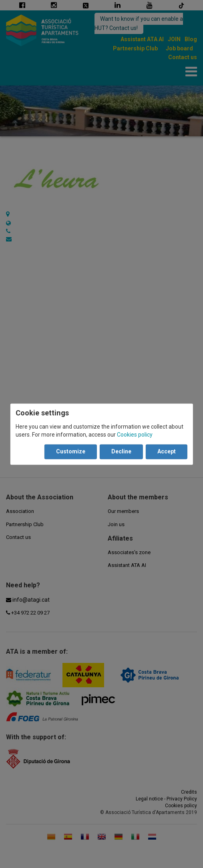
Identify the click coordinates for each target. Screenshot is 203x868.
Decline (121, 451)
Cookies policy (135, 435)
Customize (71, 451)
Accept (167, 451)
